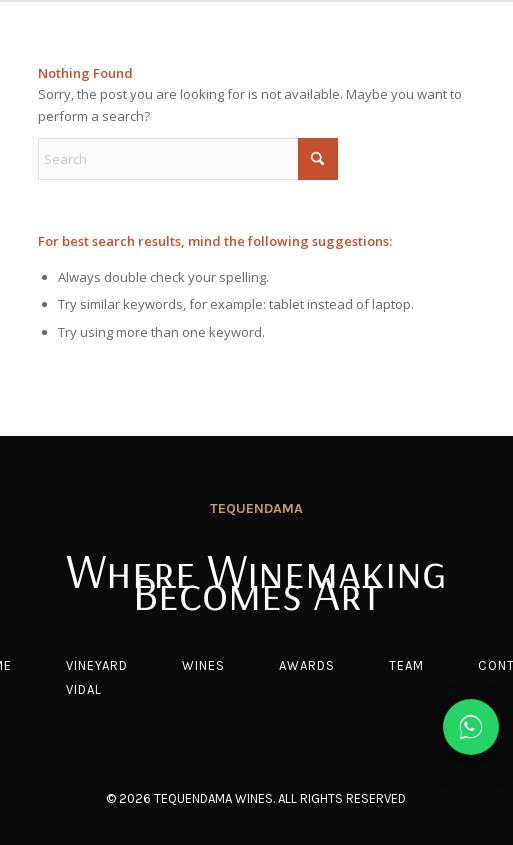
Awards (307, 665)
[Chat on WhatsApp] (471, 727)
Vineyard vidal (97, 677)
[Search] (188, 159)
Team (406, 665)
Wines (203, 665)
